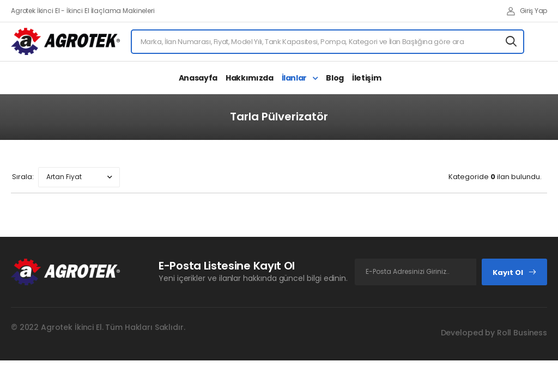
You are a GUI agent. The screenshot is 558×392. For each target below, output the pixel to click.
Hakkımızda (250, 78)
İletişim (366, 78)
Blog (335, 78)
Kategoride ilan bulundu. (495, 177)
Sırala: (23, 177)
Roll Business (522, 333)
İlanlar (295, 78)
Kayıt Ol (515, 272)
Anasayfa (198, 78)
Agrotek (57, 327)
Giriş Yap (527, 11)
